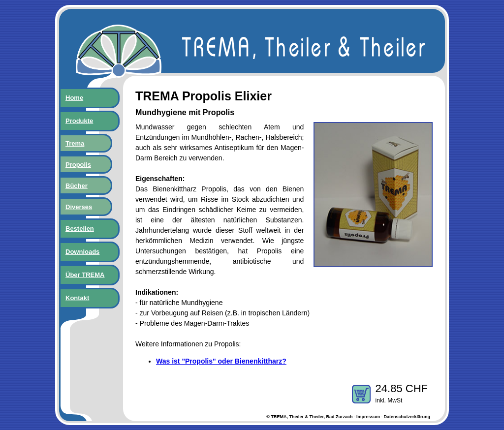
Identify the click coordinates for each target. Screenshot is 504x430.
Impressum (368, 417)
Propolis (78, 165)
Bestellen (80, 229)
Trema (75, 143)
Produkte (79, 121)
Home (74, 98)
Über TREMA (85, 275)
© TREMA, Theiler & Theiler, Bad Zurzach (309, 417)
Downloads (82, 252)
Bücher (77, 186)
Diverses (79, 207)
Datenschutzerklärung (407, 417)
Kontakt (77, 298)
